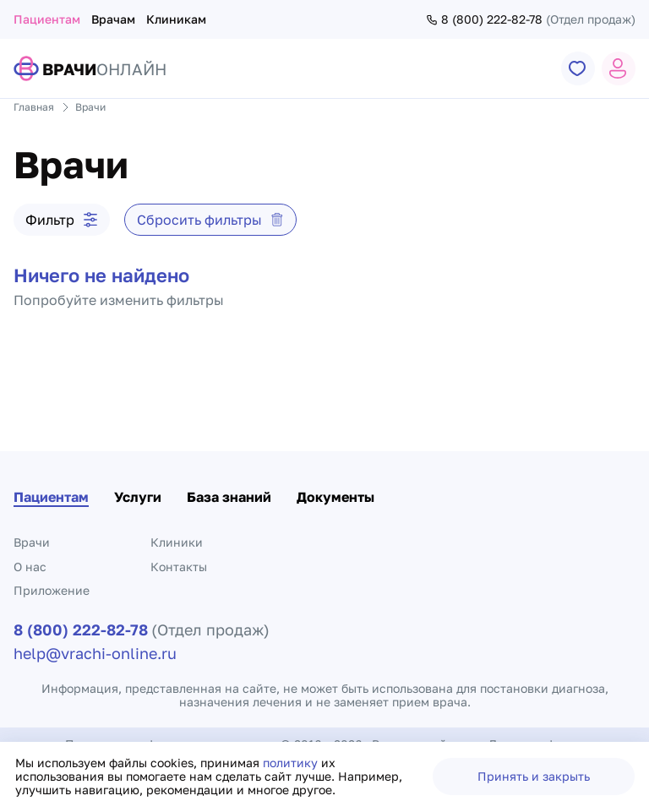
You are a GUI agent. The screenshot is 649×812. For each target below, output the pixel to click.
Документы (335, 497)
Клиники (177, 542)
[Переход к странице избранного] (578, 68)
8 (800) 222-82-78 (484, 19)
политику (292, 763)
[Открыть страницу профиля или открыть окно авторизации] (619, 68)
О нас (30, 567)
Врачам (113, 19)
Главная (34, 107)
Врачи (32, 542)
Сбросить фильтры (210, 220)
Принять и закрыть (534, 776)
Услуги (138, 497)
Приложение (52, 590)
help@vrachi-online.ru (95, 653)
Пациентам (47, 19)
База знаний (229, 497)
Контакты (179, 567)
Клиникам (176, 19)
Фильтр (62, 220)
